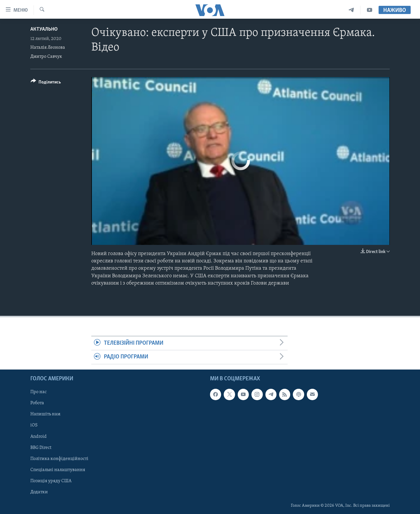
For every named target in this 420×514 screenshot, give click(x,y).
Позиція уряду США (51, 481)
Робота (37, 403)
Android (38, 436)
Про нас (38, 392)
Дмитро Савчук (46, 57)
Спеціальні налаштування (58, 470)
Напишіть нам (45, 414)
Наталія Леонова (48, 48)
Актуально (44, 29)
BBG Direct (41, 447)
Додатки (39, 492)
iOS (34, 425)
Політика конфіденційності (59, 459)
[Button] (46, 83)
